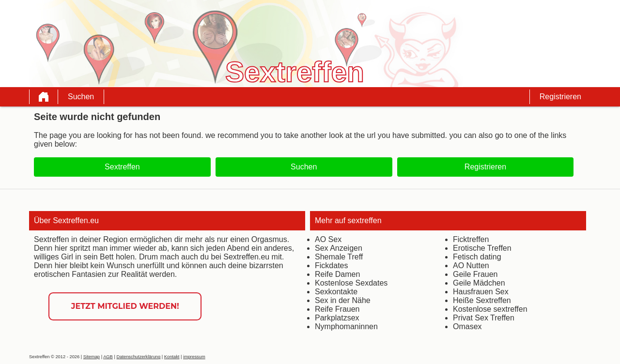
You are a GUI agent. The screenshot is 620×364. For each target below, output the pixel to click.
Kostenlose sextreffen (490, 309)
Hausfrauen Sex (481, 292)
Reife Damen (337, 274)
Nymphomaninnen (346, 326)
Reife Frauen (337, 309)
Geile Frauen (475, 274)
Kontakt (172, 357)
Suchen (81, 97)
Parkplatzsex (337, 318)
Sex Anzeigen (339, 248)
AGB (108, 357)
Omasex (467, 326)
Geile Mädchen (479, 283)
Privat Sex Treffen (484, 318)
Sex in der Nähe (343, 300)
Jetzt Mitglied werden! (125, 306)
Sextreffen (122, 167)
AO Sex (328, 239)
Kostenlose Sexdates (351, 283)
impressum (194, 357)
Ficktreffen (471, 239)
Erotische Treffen (482, 248)
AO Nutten (471, 265)
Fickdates (331, 265)
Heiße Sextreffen (482, 300)
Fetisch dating (477, 257)
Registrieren (560, 97)
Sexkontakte (336, 292)
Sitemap (92, 357)
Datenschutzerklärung (138, 357)
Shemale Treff (339, 257)
